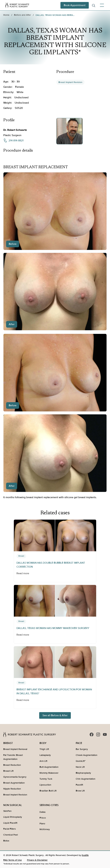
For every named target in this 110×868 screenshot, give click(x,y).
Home (6, 15)
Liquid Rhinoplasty (13, 817)
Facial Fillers (10, 829)
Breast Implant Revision (70, 82)
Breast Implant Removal (15, 749)
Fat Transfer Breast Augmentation (13, 757)
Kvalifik (85, 855)
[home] (17, 5)
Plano (42, 824)
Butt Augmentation (49, 767)
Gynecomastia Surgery (15, 777)
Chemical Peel (11, 835)
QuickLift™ (81, 761)
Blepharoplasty (83, 773)
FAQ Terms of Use (13, 860)
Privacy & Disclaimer (37, 860)
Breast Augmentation (14, 783)
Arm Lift (43, 761)
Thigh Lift (44, 749)
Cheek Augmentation (87, 755)
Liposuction (45, 785)
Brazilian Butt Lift (48, 791)
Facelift (79, 785)
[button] (101, 5)
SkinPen (7, 811)
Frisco (43, 818)
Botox (6, 841)
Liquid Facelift (10, 823)
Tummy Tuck (46, 779)
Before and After (22, 15)
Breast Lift (8, 771)
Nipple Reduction (12, 789)
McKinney (45, 829)
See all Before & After (55, 715)
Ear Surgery (82, 749)
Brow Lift (80, 791)
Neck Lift (80, 767)
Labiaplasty (45, 755)
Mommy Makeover (49, 773)
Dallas (43, 812)
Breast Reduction (12, 765)
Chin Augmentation (86, 779)
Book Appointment (75, 5)
